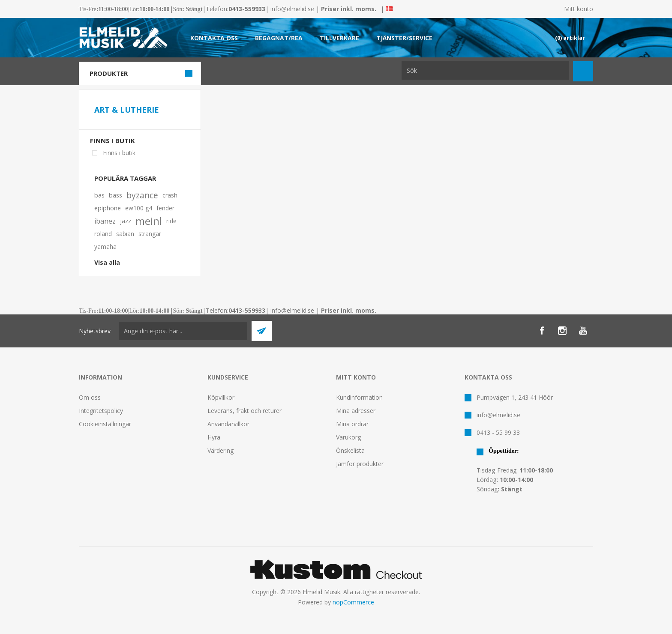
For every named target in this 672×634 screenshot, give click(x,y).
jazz (126, 221)
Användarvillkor (228, 424)
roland (103, 234)
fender (165, 208)
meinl (149, 221)
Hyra (214, 437)
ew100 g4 (139, 208)
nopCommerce (353, 602)
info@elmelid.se (292, 9)
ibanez (105, 221)
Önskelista (350, 450)
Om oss (90, 397)
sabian (125, 234)
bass (115, 195)
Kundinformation (359, 397)
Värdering (220, 450)
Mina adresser (356, 411)
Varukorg (348, 437)
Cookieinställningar (105, 424)
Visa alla (107, 262)
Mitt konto (579, 9)
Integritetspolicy (101, 411)
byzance (142, 195)
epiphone (108, 208)
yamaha (105, 247)
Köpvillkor (221, 397)
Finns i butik (112, 141)
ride (171, 221)
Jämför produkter (360, 464)
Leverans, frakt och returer (244, 411)
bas (99, 195)
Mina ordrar (352, 424)
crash (170, 195)
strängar (150, 234)
